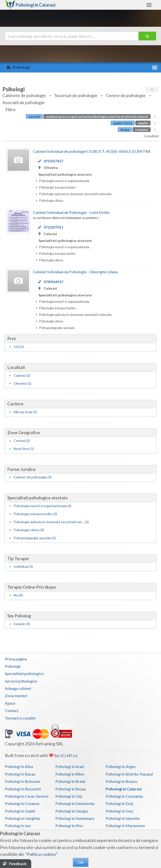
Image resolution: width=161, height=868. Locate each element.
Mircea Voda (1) (25, 412)
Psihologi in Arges (121, 766)
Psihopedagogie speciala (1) (35, 538)
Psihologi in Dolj (119, 803)
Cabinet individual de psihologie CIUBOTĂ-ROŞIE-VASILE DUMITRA (92, 151)
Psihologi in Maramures (125, 826)
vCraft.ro (69, 755)
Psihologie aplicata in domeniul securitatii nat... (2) (51, 522)
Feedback (18, 863)
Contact (12, 710)
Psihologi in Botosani (22, 781)
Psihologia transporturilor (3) (35, 514)
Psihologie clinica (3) (29, 530)
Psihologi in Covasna (22, 803)
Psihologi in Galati (20, 811)
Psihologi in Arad (70, 766)
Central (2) (22, 441)
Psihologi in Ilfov (69, 826)
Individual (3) (23, 566)
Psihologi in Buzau (71, 789)
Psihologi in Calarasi (124, 789)
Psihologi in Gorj (119, 811)
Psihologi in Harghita (22, 818)
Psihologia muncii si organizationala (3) (42, 506)
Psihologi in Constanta (124, 796)
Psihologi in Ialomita (123, 818)
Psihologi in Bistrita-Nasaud (129, 774)
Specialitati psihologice (24, 673)
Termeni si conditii (20, 718)
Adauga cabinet (18, 688)
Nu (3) (18, 595)
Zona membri (16, 696)
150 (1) (19, 347)
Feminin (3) (22, 624)
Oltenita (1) (22, 383)
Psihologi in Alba (19, 766)
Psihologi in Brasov (122, 781)
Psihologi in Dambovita (75, 803)
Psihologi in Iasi (18, 826)
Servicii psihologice (21, 681)
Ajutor (10, 703)
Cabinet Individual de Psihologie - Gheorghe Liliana (75, 272)
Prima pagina (16, 659)
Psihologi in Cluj (69, 796)
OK (81, 862)
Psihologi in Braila (70, 781)
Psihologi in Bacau (20, 774)
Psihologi (13, 666)
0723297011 (53, 227)
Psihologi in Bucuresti (23, 789)
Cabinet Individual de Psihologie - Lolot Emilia (71, 212)
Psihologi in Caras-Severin (27, 796)
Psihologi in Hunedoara (75, 818)
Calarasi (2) (22, 375)
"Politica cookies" (41, 854)
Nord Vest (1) (24, 449)
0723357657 (53, 161)
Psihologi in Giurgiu (72, 811)
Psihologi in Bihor (70, 774)
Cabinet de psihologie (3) (33, 477)
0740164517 (53, 282)
